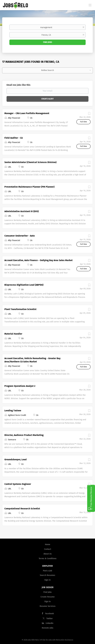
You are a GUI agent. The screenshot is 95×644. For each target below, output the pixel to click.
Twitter (50, 619)
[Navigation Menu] (90, 5)
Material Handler (13, 334)
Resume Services (48, 606)
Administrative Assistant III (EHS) (22, 211)
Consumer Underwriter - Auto (20, 236)
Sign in (48, 580)
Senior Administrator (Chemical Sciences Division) (30, 162)
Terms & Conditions (48, 559)
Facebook (49, 614)
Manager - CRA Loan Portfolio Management (27, 113)
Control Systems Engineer (18, 484)
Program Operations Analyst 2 (20, 386)
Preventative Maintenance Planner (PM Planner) (29, 187)
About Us (48, 554)
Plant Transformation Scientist (20, 309)
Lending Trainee (13, 411)
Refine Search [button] (48, 70)
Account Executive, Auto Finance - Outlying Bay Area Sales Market (38, 260)
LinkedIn (49, 623)
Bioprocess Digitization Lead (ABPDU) (24, 285)
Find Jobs (48, 42)
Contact (48, 549)
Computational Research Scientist (22, 509)
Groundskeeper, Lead (16, 459)
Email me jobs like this (18, 85)
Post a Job (48, 571)
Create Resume (48, 597)
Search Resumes (48, 575)
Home (48, 544)
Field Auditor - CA (14, 138)
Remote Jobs (48, 628)
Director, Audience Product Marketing (24, 435)
